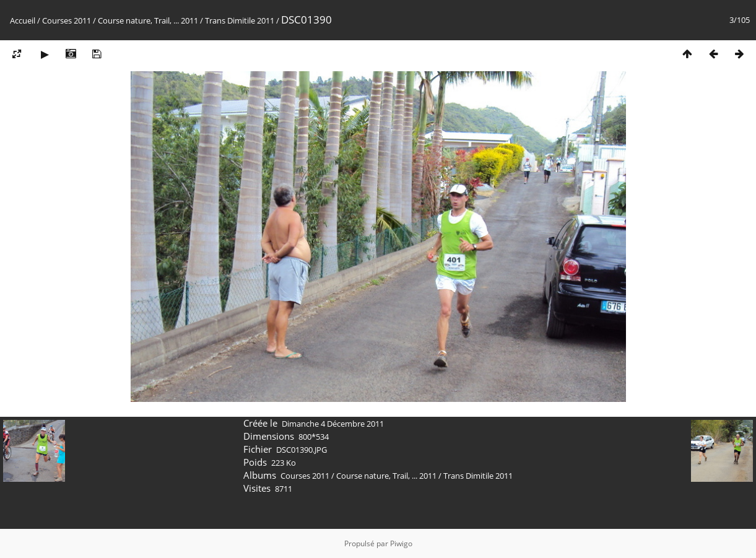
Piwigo (401, 543)
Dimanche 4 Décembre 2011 (333, 424)
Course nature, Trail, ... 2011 (148, 20)
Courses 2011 (67, 20)
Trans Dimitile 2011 (240, 20)
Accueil (23, 20)
